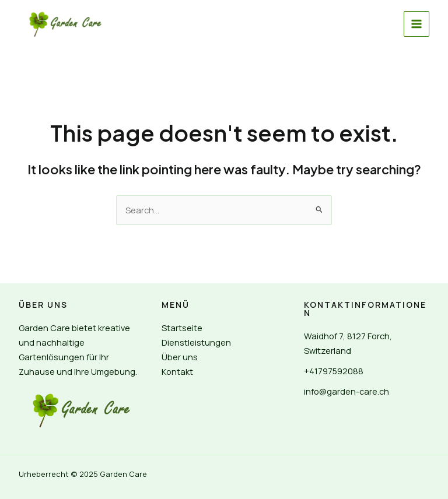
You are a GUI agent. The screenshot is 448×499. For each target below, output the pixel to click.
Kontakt (177, 371)
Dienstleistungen (196, 342)
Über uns (180, 357)
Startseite (182, 328)
